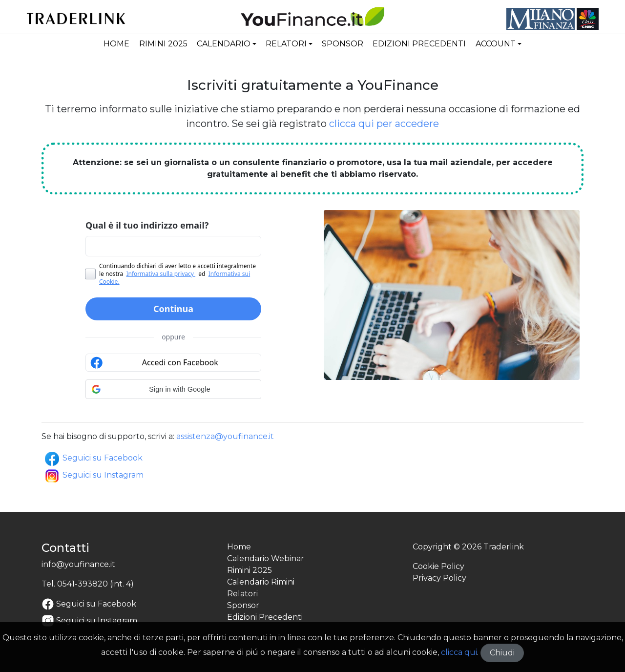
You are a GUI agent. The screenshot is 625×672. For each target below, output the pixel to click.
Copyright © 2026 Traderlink (468, 547)
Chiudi (502, 653)
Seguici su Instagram (94, 475)
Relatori (242, 594)
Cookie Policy (438, 566)
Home (116, 44)
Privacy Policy (439, 578)
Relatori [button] (286, 44)
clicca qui (459, 652)
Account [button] (496, 44)
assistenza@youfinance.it (225, 436)
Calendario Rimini (261, 582)
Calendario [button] (224, 44)
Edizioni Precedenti (419, 44)
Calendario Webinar (266, 558)
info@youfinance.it (78, 564)
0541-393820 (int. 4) (95, 584)
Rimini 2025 (163, 44)
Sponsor (343, 44)
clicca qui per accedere (384, 124)
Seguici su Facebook (93, 458)
